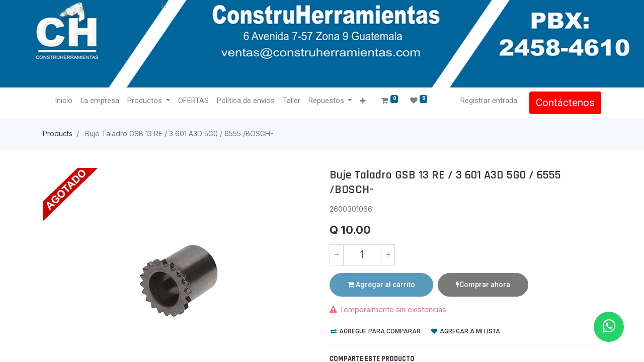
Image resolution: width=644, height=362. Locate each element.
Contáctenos (565, 103)
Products (58, 133)
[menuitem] (64, 101)
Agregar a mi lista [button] (466, 331)
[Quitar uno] (337, 255)
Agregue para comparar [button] (376, 331)
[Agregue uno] (388, 255)
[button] (363, 101)
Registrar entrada (489, 101)
